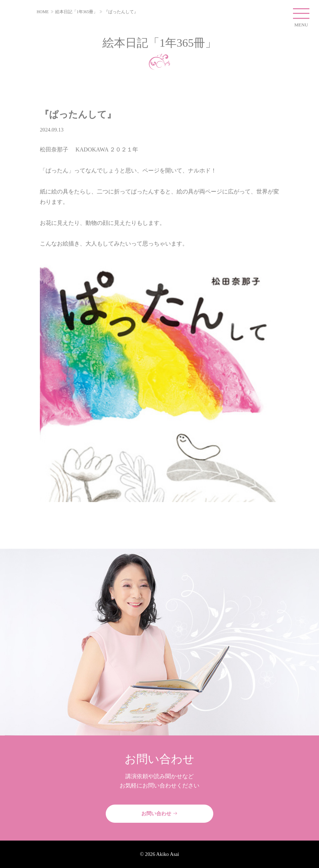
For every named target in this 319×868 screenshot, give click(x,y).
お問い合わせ (159, 813)
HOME (43, 12)
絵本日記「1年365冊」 (76, 12)
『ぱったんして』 (121, 12)
